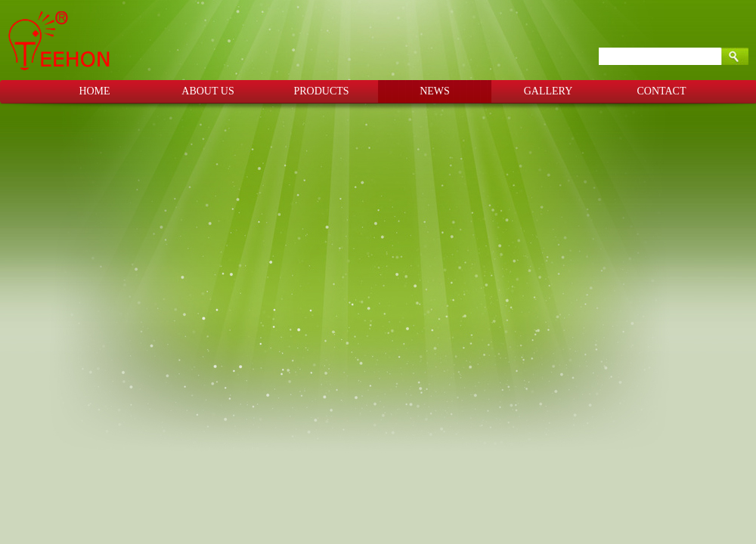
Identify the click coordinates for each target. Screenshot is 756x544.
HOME (94, 91)
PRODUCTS (321, 91)
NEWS (435, 91)
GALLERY (548, 91)
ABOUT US (208, 91)
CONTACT (662, 91)
